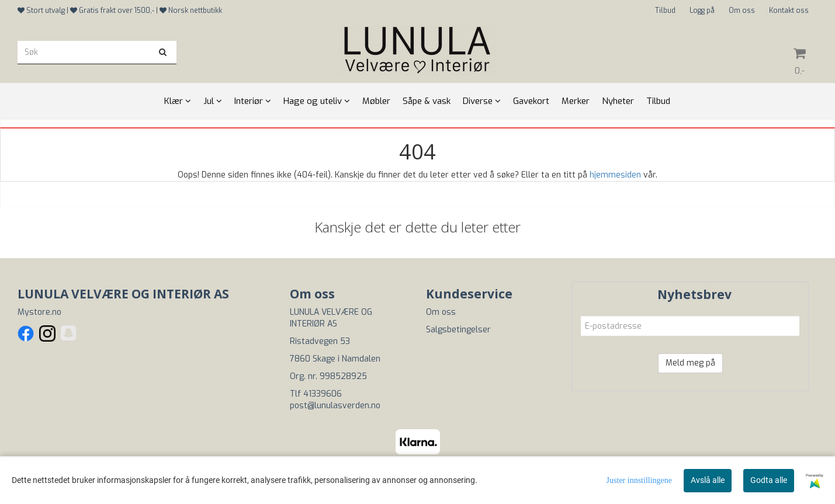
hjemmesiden (615, 175)
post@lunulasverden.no (335, 406)
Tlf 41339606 (316, 394)
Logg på (702, 11)
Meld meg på (690, 363)
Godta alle (769, 480)
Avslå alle (708, 480)
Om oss (742, 11)
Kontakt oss (789, 11)
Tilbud (665, 11)
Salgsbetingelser (458, 330)
